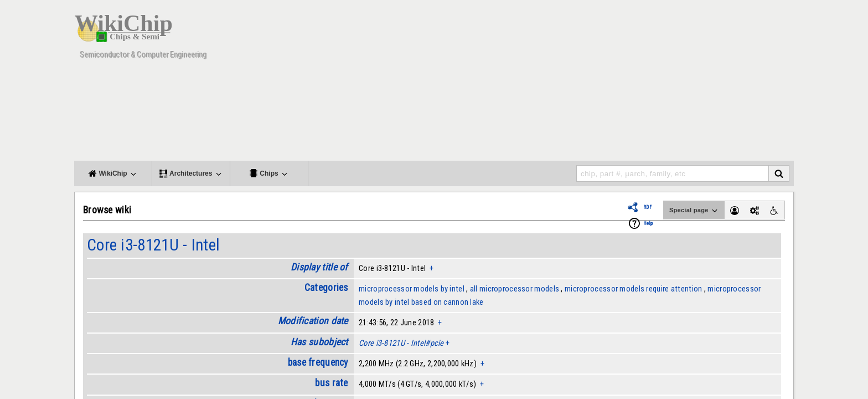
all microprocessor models (515, 289)
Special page (694, 211)
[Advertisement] (592, 83)
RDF (648, 207)
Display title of (319, 267)
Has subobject (319, 342)
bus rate (331, 383)
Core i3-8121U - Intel (153, 245)
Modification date (313, 321)
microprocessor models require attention (633, 289)
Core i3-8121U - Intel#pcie (401, 343)
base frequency (318, 362)
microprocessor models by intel (412, 289)
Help (648, 223)
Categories (326, 288)
